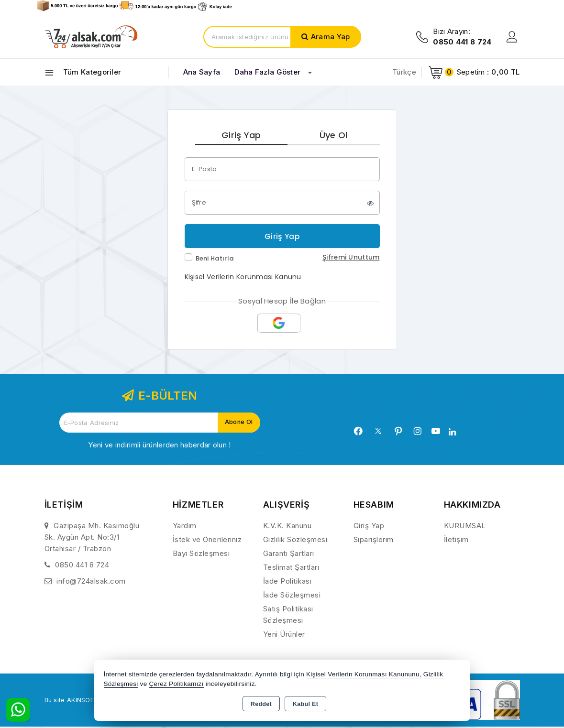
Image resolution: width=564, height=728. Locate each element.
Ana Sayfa (202, 72)
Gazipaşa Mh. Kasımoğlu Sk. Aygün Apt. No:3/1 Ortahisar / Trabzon (92, 538)
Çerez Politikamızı (177, 684)
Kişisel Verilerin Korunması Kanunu (243, 278)
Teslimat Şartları (291, 569)
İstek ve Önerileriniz (207, 541)
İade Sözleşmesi (292, 596)
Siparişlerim (374, 541)
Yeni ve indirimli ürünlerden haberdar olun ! (159, 446)
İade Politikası (288, 582)
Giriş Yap (241, 136)
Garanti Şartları (289, 555)
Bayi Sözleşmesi (201, 555)
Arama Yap (331, 37)
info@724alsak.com (91, 582)
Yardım (185, 527)
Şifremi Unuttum (351, 258)
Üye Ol (334, 136)
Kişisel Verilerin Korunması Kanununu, (364, 674)
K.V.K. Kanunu (288, 527)
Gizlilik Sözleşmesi (295, 541)
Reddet (261, 704)
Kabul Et (305, 704)
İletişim (456, 541)
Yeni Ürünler (284, 636)
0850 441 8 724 (82, 566)
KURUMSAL (465, 527)
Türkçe (404, 72)
